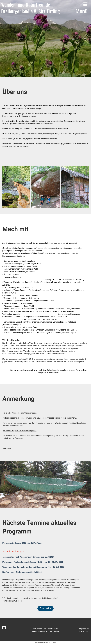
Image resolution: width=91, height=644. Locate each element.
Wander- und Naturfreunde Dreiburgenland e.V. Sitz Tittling (30, 8)
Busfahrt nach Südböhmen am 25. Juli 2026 (22, 572)
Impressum (84, 629)
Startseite (45, 608)
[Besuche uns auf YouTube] (4, 628)
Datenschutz (83, 631)
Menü (81, 8)
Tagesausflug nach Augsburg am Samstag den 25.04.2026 (28, 557)
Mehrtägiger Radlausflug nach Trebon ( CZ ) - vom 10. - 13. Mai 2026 (33, 562)
